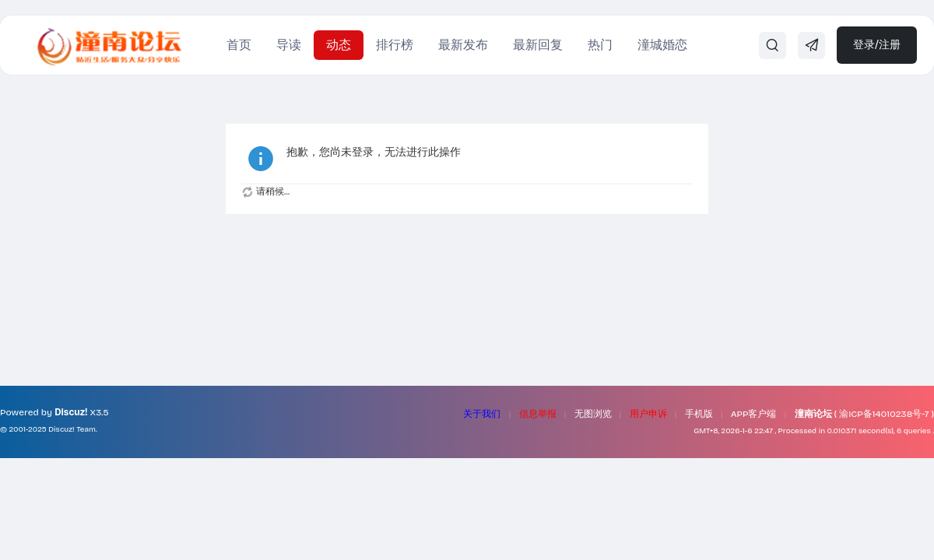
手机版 (699, 414)
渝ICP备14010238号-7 (884, 414)
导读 (289, 45)
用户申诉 (648, 414)
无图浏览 (593, 414)
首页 (239, 45)
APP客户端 (754, 414)
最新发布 (463, 45)
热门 (600, 45)
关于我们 (482, 414)
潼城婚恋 (662, 45)
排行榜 (395, 45)
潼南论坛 (813, 414)
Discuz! (71, 412)
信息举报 (538, 414)
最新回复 (538, 45)
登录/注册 (877, 45)
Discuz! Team (72, 429)
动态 (339, 45)
